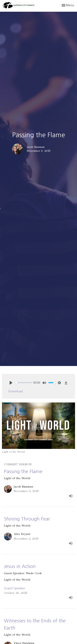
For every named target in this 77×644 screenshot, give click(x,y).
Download (15, 391)
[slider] (24, 383)
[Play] (11, 383)
